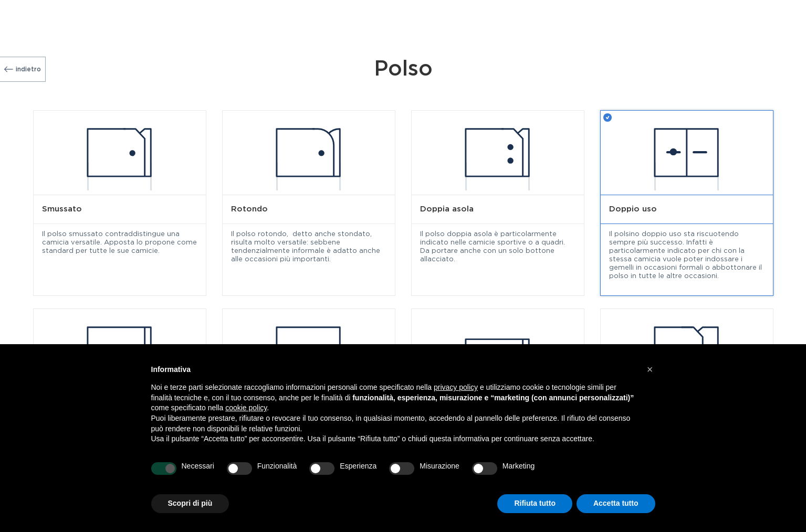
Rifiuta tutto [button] (535, 503)
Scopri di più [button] (190, 503)
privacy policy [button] (456, 387)
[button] (650, 369)
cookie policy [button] (246, 408)
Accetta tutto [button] (616, 503)
